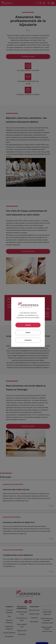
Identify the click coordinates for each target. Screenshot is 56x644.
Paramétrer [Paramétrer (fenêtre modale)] (28, 340)
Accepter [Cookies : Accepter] (28, 325)
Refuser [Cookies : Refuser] (28, 333)
